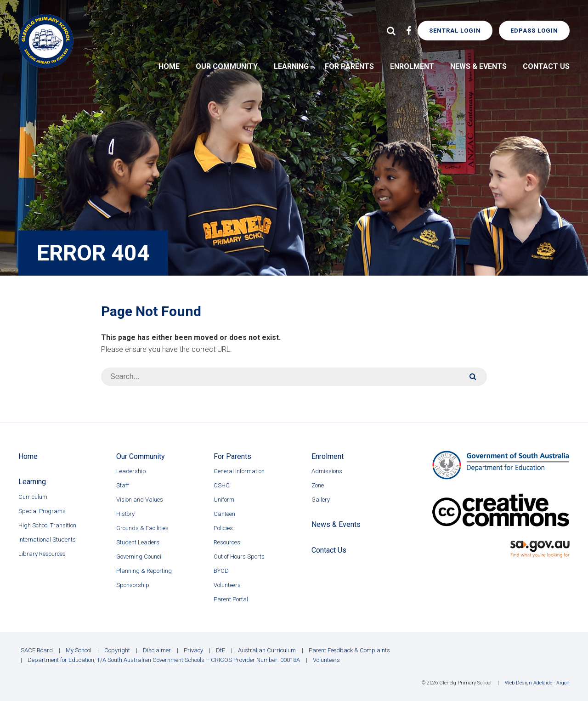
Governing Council (139, 557)
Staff (123, 485)
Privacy (193, 650)
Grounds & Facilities (142, 528)
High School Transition (47, 525)
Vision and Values (140, 500)
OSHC (222, 485)
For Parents (349, 66)
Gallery (321, 500)
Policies (223, 528)
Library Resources (42, 554)
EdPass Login (534, 31)
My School (79, 650)
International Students (47, 540)
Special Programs (42, 511)
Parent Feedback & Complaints (349, 650)
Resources (227, 542)
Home (169, 66)
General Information (239, 471)
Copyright (117, 650)
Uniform (224, 500)
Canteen (224, 514)
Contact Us (546, 66)
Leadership (131, 471)
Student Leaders (138, 542)
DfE (220, 650)
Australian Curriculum (267, 650)
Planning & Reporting (144, 571)
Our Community (227, 66)
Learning (291, 66)
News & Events (478, 66)
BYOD (221, 571)
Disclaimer (157, 650)
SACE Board (37, 650)
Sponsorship (133, 585)
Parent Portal (231, 599)
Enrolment (412, 66)
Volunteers (227, 585)
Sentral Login (455, 31)
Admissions (327, 471)
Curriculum (33, 497)
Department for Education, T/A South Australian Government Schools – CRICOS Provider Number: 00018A (164, 660)
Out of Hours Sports (239, 557)
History (125, 514)
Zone (318, 485)
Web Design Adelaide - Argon (537, 683)
